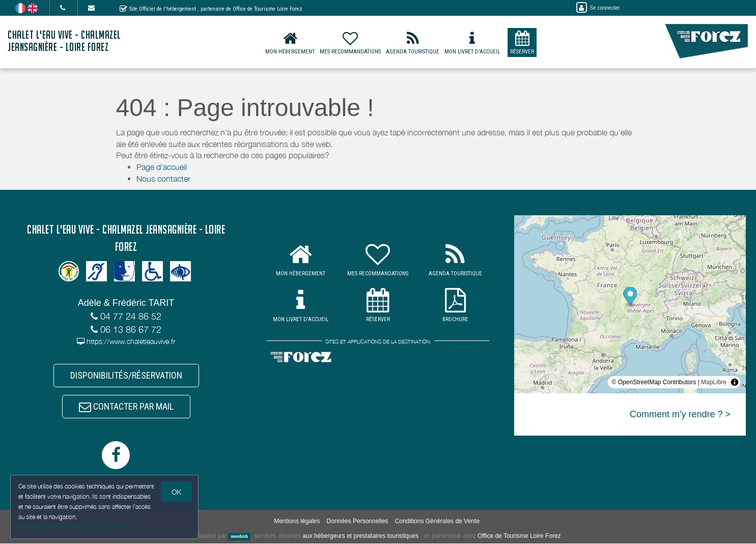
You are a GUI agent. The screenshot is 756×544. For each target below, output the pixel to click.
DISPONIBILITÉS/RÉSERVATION (126, 375)
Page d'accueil (162, 167)
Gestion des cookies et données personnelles (77, 527)
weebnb (239, 537)
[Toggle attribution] (735, 382)
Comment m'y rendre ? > (680, 414)
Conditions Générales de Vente (437, 522)
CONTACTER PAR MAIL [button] (126, 407)
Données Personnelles (358, 522)
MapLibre (714, 382)
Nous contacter (163, 179)
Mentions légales (297, 522)
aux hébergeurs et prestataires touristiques (360, 536)
